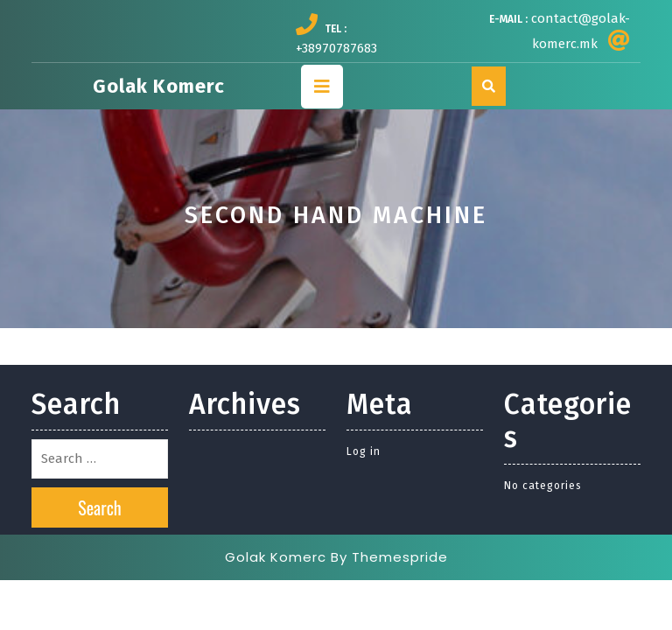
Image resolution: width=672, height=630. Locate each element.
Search (100, 507)
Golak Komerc (159, 86)
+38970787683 (336, 48)
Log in (364, 451)
